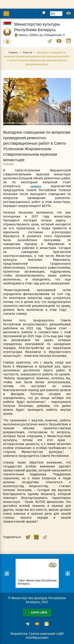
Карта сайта (37, 613)
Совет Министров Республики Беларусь (40, 582)
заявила (36, 186)
